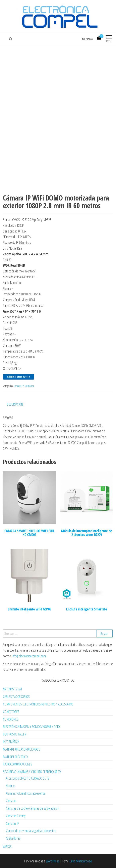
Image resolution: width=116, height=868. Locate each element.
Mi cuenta (87, 39)
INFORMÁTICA (11, 742)
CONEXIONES (11, 719)
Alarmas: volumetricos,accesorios (26, 793)
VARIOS (7, 847)
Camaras (11, 801)
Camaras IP (19, 386)
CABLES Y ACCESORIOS (16, 697)
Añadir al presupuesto (19, 377)
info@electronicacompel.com (29, 656)
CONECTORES (11, 712)
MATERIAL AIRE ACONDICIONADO (22, 749)
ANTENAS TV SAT (13, 689)
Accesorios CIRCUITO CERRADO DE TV (28, 778)
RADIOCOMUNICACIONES (18, 764)
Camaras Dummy (16, 816)
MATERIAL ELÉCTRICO (15, 757)
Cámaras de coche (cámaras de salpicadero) (32, 808)
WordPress (53, 861)
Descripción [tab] (15, 404)
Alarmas (11, 786)
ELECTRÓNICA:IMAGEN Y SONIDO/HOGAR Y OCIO (31, 727)
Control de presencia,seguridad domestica (31, 831)
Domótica (29, 386)
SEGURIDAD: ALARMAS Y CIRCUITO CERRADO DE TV (32, 772)
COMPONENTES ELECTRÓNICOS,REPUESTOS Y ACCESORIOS (38, 704)
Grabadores (13, 838)
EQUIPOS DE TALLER (15, 734)
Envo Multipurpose (81, 861)
